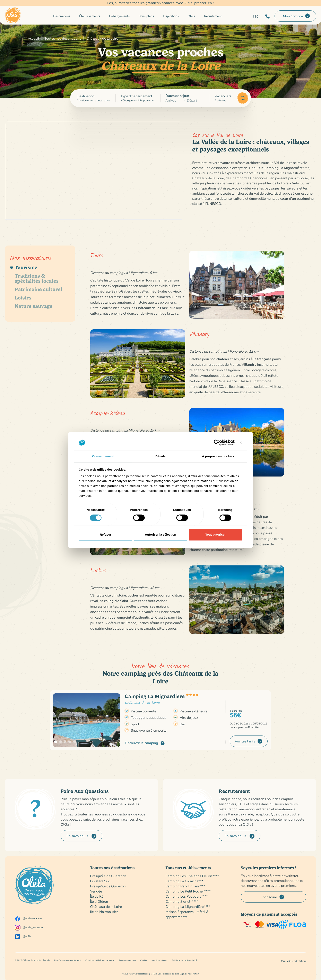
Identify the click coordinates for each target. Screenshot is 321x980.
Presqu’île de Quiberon (108, 886)
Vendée (96, 891)
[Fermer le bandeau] (241, 443)
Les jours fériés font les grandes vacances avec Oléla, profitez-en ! (160, 3)
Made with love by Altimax (294, 961)
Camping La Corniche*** (184, 881)
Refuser (105, 534)
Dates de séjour (177, 96)
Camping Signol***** (182, 901)
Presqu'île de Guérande (108, 876)
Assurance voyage (127, 960)
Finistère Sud (100, 881)
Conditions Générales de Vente (100, 960)
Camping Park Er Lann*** (185, 886)
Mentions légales (159, 960)
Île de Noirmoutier (104, 912)
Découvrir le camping (145, 743)
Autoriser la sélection (161, 534)
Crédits (144, 960)
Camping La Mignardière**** (188, 907)
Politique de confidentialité (184, 960)
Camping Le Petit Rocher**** (188, 891)
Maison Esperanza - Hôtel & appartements (187, 914)
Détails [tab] (160, 456)
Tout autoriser (216, 534)
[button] (56, 742)
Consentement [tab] (103, 456)
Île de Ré (97, 896)
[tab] (40, 267)
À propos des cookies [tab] (218, 456)
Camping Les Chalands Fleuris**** (192, 876)
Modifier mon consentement (68, 960)
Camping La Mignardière (284, 168)
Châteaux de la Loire (106, 907)
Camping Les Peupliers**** (187, 896)
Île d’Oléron (99, 901)
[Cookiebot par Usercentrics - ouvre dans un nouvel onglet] (217, 443)
